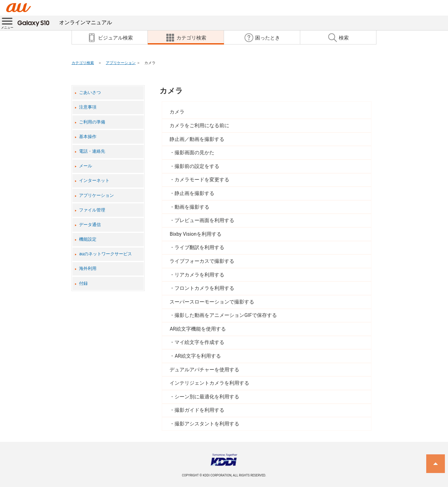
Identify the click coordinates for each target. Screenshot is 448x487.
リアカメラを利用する (199, 275)
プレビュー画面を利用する (204, 220)
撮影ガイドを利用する (199, 410)
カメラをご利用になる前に (199, 125)
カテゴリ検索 (83, 63)
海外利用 (88, 269)
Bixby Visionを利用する (195, 234)
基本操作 (88, 137)
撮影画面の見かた (194, 153)
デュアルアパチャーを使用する (204, 370)
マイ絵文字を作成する (199, 342)
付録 (83, 283)
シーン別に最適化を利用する (207, 397)
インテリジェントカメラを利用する (209, 383)
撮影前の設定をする (197, 166)
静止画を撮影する (194, 193)
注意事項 (88, 107)
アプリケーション (121, 63)
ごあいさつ (90, 93)
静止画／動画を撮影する (197, 139)
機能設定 (88, 239)
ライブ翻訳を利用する (199, 247)
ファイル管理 (92, 210)
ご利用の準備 (92, 122)
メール (86, 166)
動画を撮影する (192, 207)
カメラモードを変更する (202, 180)
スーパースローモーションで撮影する (212, 302)
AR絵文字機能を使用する (198, 329)
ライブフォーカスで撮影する (202, 261)
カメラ (171, 91)
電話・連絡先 (92, 151)
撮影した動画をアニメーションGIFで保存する (226, 315)
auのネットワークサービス (105, 254)
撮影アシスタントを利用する (207, 424)
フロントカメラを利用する (204, 288)
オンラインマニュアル (65, 22)
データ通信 (90, 225)
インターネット (94, 181)
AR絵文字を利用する (198, 356)
